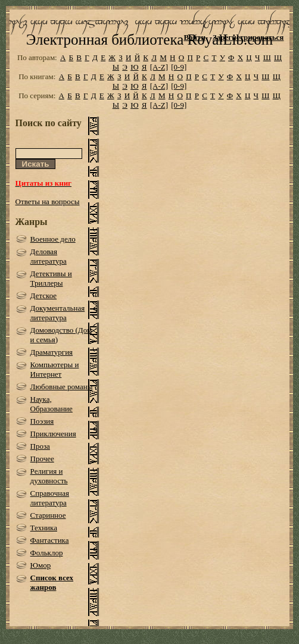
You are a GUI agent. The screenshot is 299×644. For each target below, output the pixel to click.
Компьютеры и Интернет (55, 369)
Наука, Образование (52, 404)
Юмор (41, 565)
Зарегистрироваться (248, 37)
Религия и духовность (49, 476)
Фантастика (50, 540)
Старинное (48, 515)
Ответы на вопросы (48, 201)
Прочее (42, 459)
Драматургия (52, 352)
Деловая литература (49, 256)
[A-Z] (159, 67)
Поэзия (42, 421)
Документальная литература (58, 313)
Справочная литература (50, 498)
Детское (44, 296)
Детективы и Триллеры (51, 278)
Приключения (53, 434)
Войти (194, 37)
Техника (44, 528)
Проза (40, 446)
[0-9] (179, 67)
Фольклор (47, 553)
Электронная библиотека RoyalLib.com (149, 40)
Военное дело (53, 239)
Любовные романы (62, 387)
